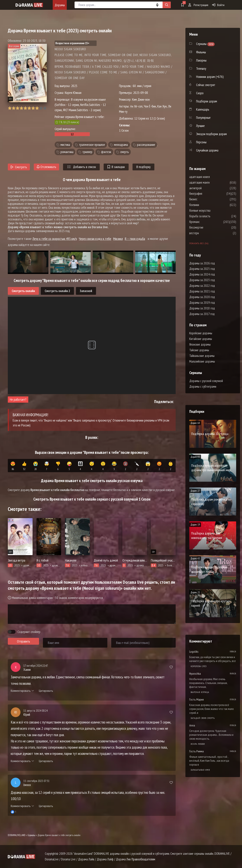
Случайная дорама (207, 150)
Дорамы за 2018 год (202, 308)
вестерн (206, 233)
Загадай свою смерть (203, 718)
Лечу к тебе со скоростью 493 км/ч (55, 239)
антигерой (207, 188)
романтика (67, 152)
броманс (206, 222)
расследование (146, 145)
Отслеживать (46, 167)
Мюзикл (118, 239)
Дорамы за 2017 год (202, 314)
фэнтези (106, 152)
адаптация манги (211, 182)
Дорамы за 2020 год (202, 297)
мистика (65, 145)
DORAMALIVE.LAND (17, 835)
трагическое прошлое (92, 145)
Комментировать (22, 691)
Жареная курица (200, 692)
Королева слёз (199, 666)
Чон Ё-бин (150, 106)
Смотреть (19, 167)
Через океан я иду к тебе (95, 239)
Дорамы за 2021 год (202, 291)
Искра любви (198, 744)
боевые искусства (212, 210)
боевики (206, 205)
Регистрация (198, 5)
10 (45, 108)
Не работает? (18, 400)
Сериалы (31, 835)
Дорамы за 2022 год (202, 286)
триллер (87, 152)
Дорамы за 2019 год (202, 303)
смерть (125, 152)
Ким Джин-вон (141, 99)
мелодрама (121, 145)
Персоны (201, 142)
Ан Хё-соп (136, 106)
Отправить (24, 641)
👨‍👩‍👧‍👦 (81, 466)
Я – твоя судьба (135, 239)
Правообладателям (143, 859)
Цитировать (46, 691)
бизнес (205, 199)
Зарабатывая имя (200, 770)
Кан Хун (162, 106)
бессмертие (208, 227)
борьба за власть (212, 216)
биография (207, 194)
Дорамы (60, 5)
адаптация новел (211, 177)
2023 (74, 86)
